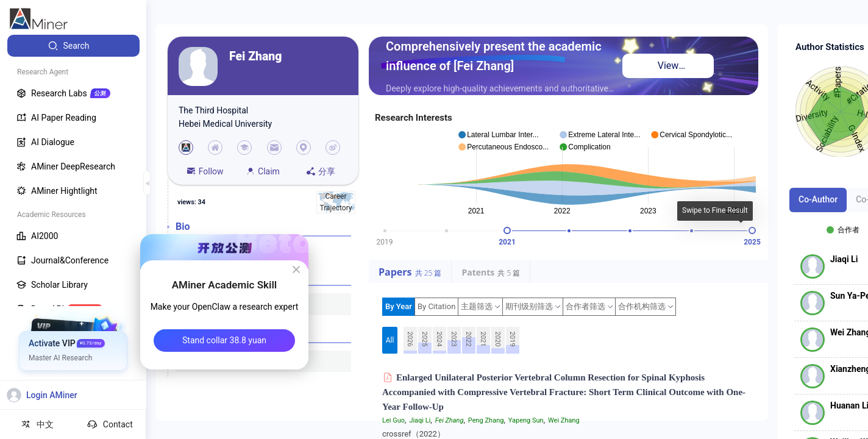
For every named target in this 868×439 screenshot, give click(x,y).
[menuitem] (73, 46)
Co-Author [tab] (818, 199)
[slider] (507, 230)
